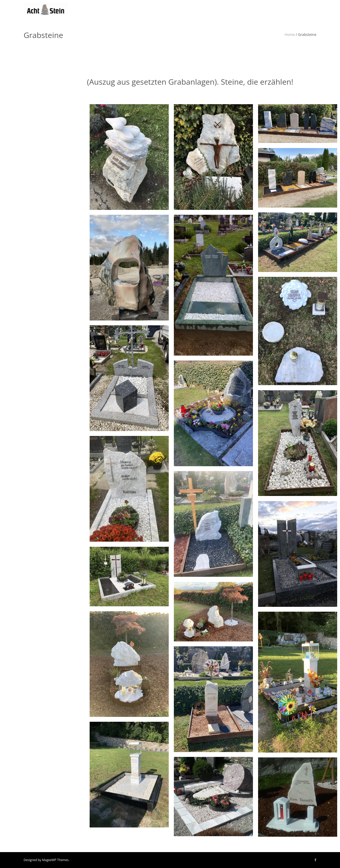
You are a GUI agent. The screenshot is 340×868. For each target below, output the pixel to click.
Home (290, 35)
